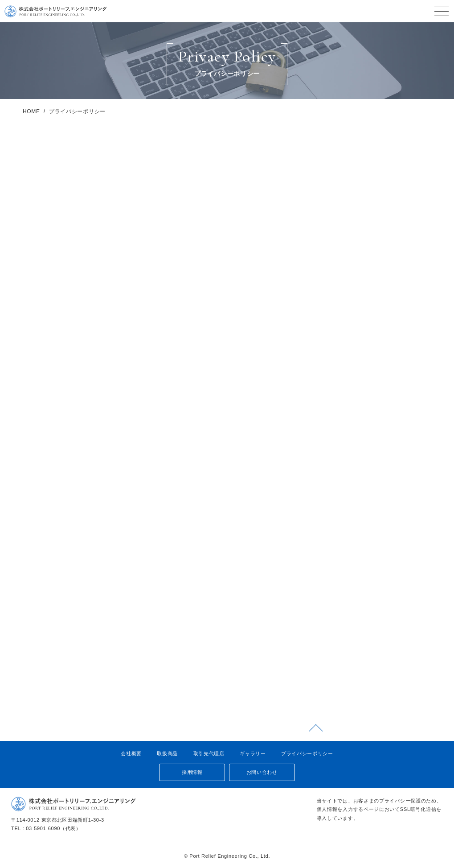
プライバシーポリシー (307, 753)
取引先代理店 (209, 753)
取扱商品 (167, 753)
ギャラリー (253, 753)
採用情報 (190, 772)
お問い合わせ (265, 772)
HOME (31, 137)
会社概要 (131, 753)
